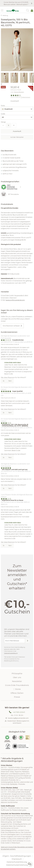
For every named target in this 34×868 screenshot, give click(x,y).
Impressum (17, 859)
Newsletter (17, 681)
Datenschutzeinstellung (17, 865)
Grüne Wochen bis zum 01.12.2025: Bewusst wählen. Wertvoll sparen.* (16, 3)
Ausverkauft (17, 131)
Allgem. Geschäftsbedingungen (17, 856)
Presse (17, 697)
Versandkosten (19, 92)
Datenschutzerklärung (11, 653)
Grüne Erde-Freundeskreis (17, 685)
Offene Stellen (17, 693)
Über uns (17, 677)
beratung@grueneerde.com (15, 300)
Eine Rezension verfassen (11, 326)
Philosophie (17, 674)
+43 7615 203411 (19, 712)
